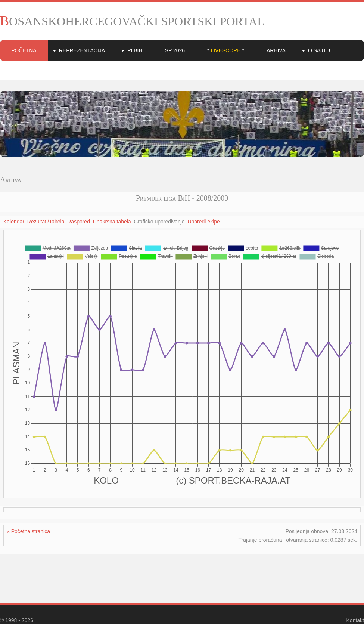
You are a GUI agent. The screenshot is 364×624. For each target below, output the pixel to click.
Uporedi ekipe (203, 222)
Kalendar (14, 222)
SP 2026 (175, 50)
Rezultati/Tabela (46, 222)
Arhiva (276, 50)
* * (226, 50)
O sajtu (319, 50)
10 (221, 151)
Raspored (79, 222)
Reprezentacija (82, 50)
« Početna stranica (28, 531)
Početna (24, 50)
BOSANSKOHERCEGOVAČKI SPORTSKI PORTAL (132, 21)
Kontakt (355, 620)
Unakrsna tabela (112, 222)
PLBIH (135, 50)
